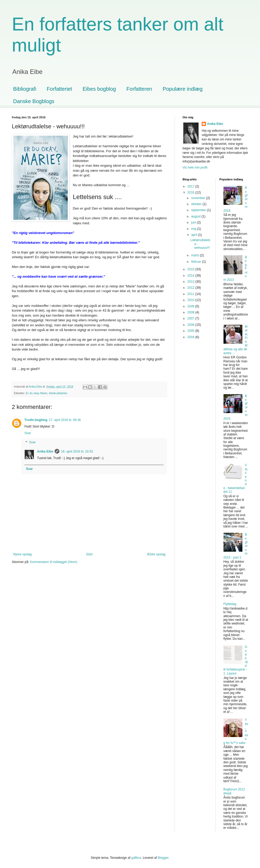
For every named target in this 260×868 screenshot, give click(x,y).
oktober (197, 204)
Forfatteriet (59, 89)
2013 (191, 282)
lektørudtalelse (58, 393)
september (199, 210)
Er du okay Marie (37, 393)
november (199, 198)
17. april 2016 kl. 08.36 (65, 420)
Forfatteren (139, 89)
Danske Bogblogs (34, 101)
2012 (191, 288)
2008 (191, 312)
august (196, 216)
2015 (191, 269)
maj (194, 229)
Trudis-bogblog (36, 420)
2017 (191, 186)
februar (197, 262)
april (195, 235)
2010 (191, 300)
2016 (191, 192)
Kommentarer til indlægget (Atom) (54, 562)
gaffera (136, 858)
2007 (191, 318)
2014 (191, 276)
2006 (191, 325)
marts (196, 255)
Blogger (163, 858)
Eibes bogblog (99, 89)
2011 (191, 294)
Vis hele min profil (195, 167)
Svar (28, 433)
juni (194, 222)
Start (89, 554)
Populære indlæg (183, 89)
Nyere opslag (22, 554)
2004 (191, 337)
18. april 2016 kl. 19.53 (77, 451)
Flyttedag (230, 604)
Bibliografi (25, 89)
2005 (191, 331)
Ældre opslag (156, 554)
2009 (191, 306)
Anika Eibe (45, 451)
